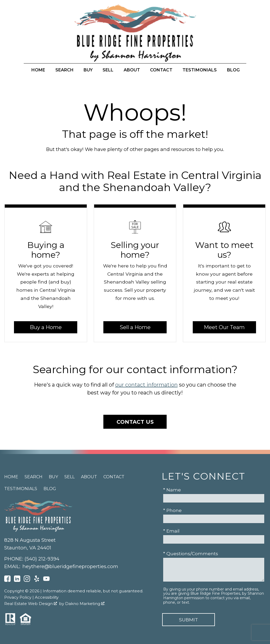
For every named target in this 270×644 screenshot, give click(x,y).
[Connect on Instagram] (27, 580)
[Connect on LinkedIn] (17, 580)
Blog (233, 70)
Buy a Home (46, 327)
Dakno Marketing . (85, 604)
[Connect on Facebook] (7, 580)
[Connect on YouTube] (46, 580)
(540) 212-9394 (42, 559)
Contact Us (135, 422)
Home (38, 70)
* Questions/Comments (191, 553)
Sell (108, 70)
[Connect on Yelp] (37, 580)
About (132, 70)
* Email (171, 531)
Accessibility (47, 597)
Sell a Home (135, 327)
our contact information (146, 385)
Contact (161, 70)
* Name (172, 490)
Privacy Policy (18, 597)
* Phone (172, 510)
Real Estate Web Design (31, 604)
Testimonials (200, 70)
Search (64, 70)
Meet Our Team (224, 327)
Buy (88, 70)
